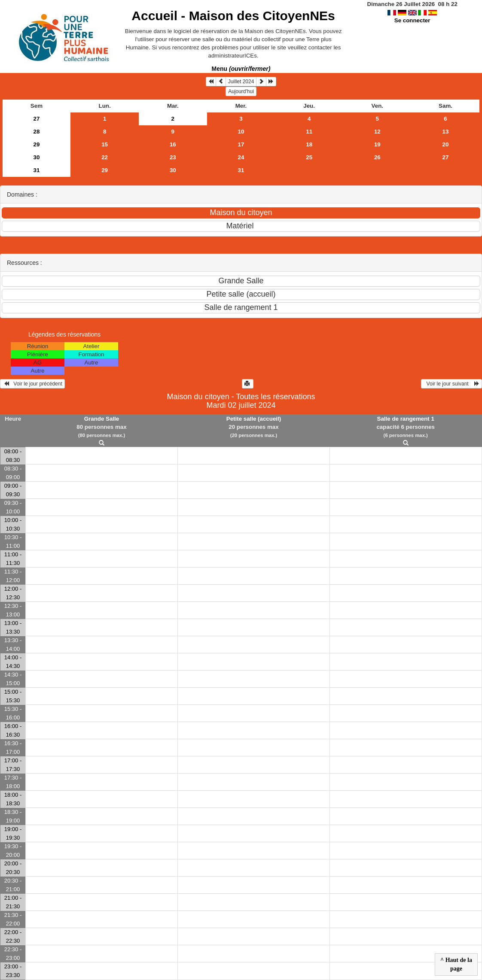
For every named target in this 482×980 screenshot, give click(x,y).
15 (105, 144)
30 (37, 157)
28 (37, 132)
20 (446, 144)
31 (37, 170)
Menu (241, 69)
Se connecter (412, 20)
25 (309, 157)
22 (105, 157)
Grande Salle (102, 419)
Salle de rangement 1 (406, 419)
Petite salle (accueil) (254, 419)
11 (309, 132)
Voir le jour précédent (32, 384)
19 (377, 144)
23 (173, 157)
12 (377, 132)
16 (173, 144)
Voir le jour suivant (451, 384)
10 (241, 132)
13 (446, 132)
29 (37, 144)
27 (37, 119)
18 (309, 144)
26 (377, 157)
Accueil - (233, 16)
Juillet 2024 (241, 82)
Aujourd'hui (241, 91)
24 (241, 157)
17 (241, 144)
